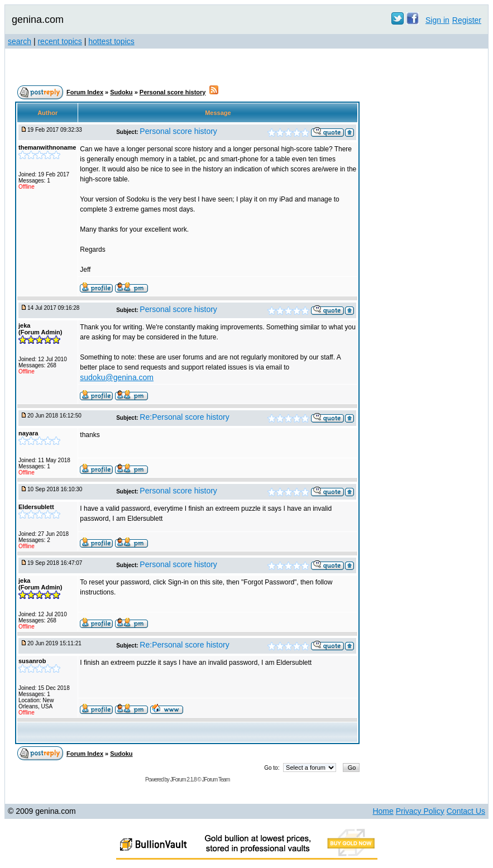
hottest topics (111, 41)
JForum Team (216, 780)
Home (383, 811)
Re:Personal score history (184, 417)
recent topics (59, 41)
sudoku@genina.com (117, 377)
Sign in (437, 20)
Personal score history (173, 92)
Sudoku (121, 92)
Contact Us (466, 811)
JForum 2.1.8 (183, 780)
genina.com (38, 20)
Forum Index (85, 92)
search (20, 41)
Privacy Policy (420, 811)
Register (467, 20)
